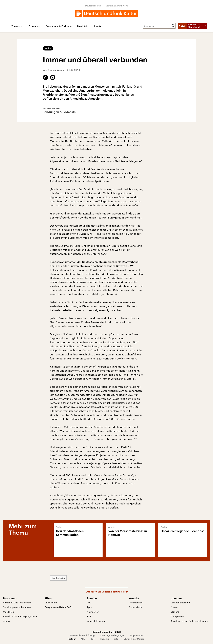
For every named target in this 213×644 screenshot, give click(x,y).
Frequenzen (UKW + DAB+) (59, 607)
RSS (89, 616)
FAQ (89, 603)
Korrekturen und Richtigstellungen (189, 621)
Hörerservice (136, 603)
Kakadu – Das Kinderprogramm (20, 616)
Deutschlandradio (180, 603)
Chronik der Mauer (134, 639)
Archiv (97, 26)
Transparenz (177, 616)
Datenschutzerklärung (82, 635)
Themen (16, 26)
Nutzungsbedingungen (112, 635)
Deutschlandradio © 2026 (107, 632)
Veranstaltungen (96, 621)
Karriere (175, 612)
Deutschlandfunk (94, 6)
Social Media (135, 607)
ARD (83, 639)
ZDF (93, 639)
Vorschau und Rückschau (17, 603)
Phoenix (104, 639)
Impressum (136, 635)
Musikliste (83, 26)
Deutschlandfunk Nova (117, 6)
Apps (90, 607)
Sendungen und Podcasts (17, 607)
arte (116, 639)
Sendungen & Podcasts (59, 26)
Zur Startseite (58, 578)
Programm (34, 26)
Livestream (51, 603)
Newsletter (93, 612)
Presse (174, 607)
